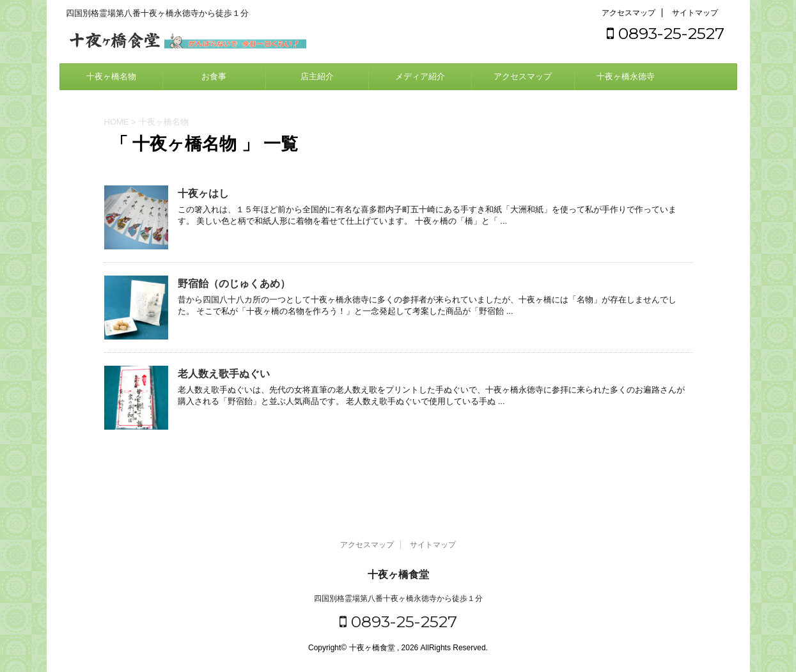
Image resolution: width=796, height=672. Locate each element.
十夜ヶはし (203, 193)
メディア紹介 (420, 76)
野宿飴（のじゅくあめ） (234, 284)
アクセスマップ (628, 13)
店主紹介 (317, 76)
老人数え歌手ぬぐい (224, 374)
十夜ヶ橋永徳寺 (626, 76)
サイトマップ (695, 13)
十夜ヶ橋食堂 (398, 574)
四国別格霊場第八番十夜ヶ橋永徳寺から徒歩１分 (398, 598)
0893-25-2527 (666, 33)
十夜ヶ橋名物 (111, 76)
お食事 (214, 76)
